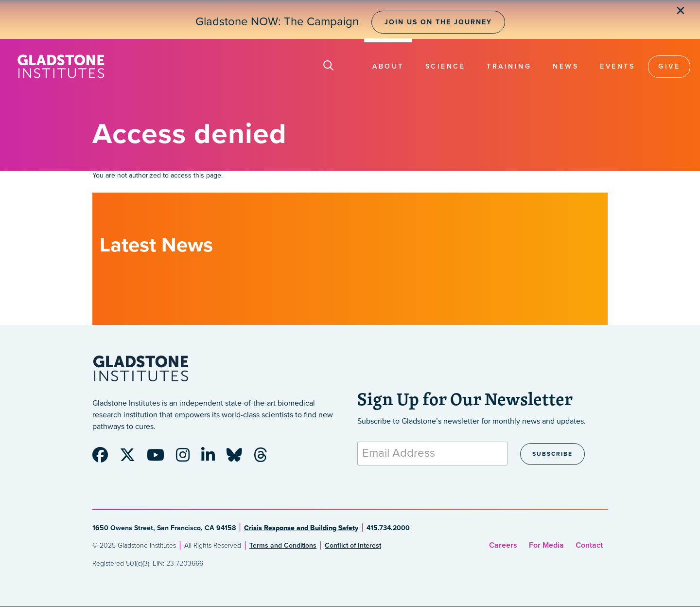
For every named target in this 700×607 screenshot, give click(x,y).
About (388, 66)
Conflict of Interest (353, 545)
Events (617, 66)
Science (446, 66)
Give (669, 66)
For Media (546, 545)
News (566, 66)
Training (509, 66)
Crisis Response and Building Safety (301, 528)
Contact (589, 545)
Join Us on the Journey (438, 22)
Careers (503, 545)
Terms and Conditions (283, 545)
